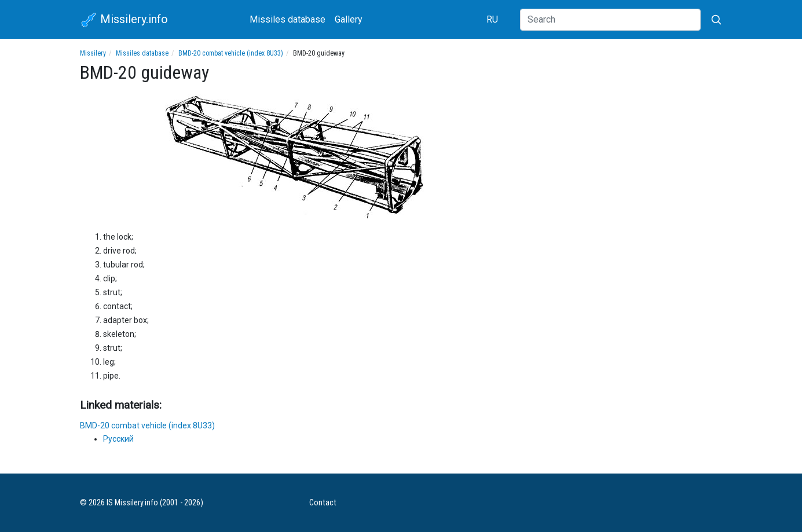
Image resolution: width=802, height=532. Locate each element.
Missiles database (288, 19)
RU (492, 19)
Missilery (93, 53)
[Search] (610, 20)
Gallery (349, 19)
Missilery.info (124, 20)
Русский (118, 439)
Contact (323, 503)
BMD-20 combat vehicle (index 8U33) (231, 53)
